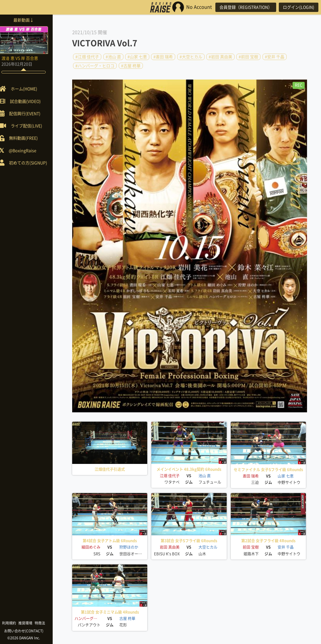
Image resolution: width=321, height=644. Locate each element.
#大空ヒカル (191, 57)
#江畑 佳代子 (87, 57)
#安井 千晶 (275, 57)
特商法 (45, 623)
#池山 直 (113, 57)
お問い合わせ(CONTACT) (29, 631)
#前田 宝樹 (248, 57)
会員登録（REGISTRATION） (243, 7)
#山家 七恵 (137, 57)
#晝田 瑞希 (163, 57)
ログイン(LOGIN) (298, 7)
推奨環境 (31, 623)
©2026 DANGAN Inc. (29, 638)
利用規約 (15, 623)
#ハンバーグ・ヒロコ (95, 66)
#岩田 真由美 (220, 57)
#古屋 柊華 (131, 66)
